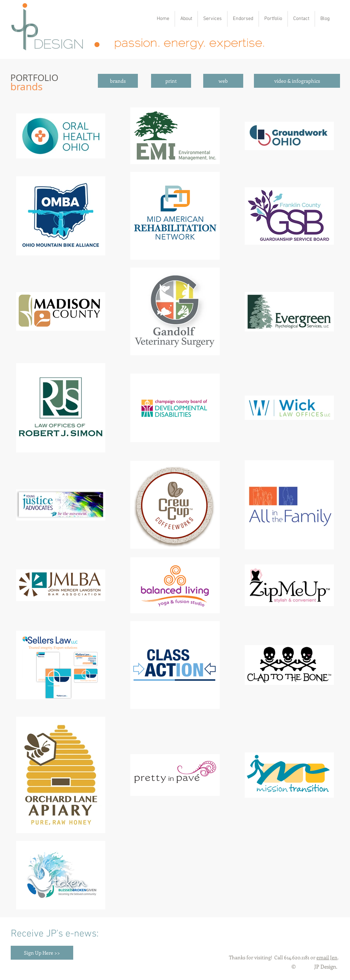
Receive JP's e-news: (55, 934)
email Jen (327, 957)
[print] (171, 81)
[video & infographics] (297, 81)
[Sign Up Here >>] (42, 953)
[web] (223, 81)
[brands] (118, 81)
